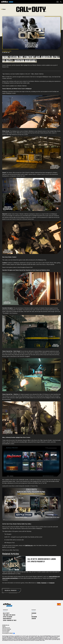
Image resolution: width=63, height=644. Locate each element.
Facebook (34, 613)
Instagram (34, 617)
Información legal (6, 625)
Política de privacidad (7, 629)
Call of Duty (6, 613)
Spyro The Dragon (8, 617)
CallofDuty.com (29, 545)
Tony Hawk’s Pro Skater (9, 615)
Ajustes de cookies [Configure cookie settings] (6, 632)
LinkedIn (34, 619)
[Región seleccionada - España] (59, 604)
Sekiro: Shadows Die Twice (10, 620)
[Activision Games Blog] (7, 2)
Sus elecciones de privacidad (8, 633)
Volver (3, 9)
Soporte (4, 627)
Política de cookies (6, 631)
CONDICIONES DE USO (6, 628)
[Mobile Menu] (57, 2)
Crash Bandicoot (7, 619)
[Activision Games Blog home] (8, 605)
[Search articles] (61, 2)
